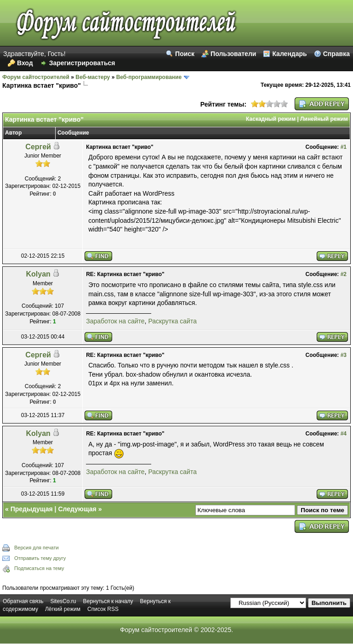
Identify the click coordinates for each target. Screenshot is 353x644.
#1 (344, 147)
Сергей (38, 147)
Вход (25, 63)
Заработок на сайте (115, 321)
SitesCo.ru (63, 601)
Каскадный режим (271, 119)
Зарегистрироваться (82, 63)
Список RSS (103, 609)
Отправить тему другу (40, 558)
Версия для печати (37, 548)
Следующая (77, 509)
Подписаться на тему (39, 568)
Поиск (185, 54)
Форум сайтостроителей (36, 77)
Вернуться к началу (108, 601)
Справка (336, 54)
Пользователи (233, 54)
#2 (344, 274)
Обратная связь (23, 601)
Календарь (289, 54)
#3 (344, 355)
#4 (344, 434)
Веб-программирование (149, 77)
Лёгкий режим (63, 609)
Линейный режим (324, 119)
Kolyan (38, 274)
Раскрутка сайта (172, 321)
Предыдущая (32, 509)
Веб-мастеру (93, 77)
